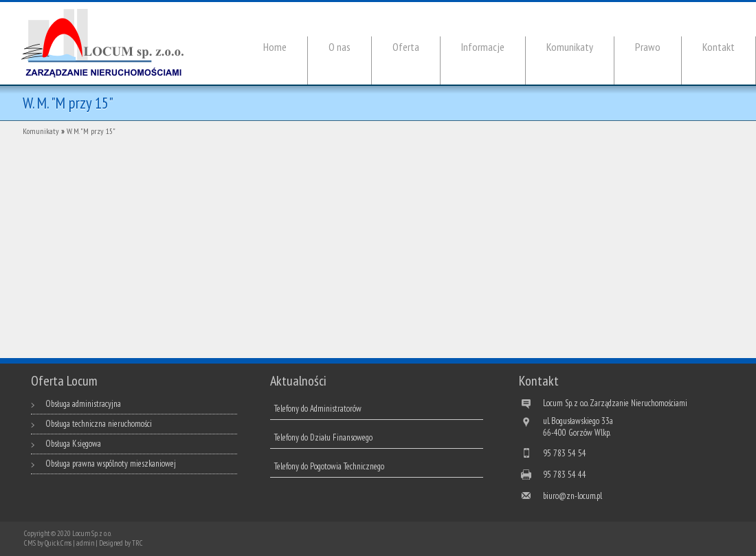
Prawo (648, 47)
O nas (340, 47)
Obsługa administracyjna (83, 404)
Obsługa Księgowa (73, 444)
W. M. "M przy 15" (91, 131)
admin (85, 543)
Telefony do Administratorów (318, 409)
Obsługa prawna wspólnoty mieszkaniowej (111, 464)
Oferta (406, 47)
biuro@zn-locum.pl (572, 496)
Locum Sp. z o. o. (92, 533)
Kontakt (719, 47)
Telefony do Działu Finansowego (323, 437)
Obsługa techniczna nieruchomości (99, 424)
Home (275, 47)
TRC (137, 543)
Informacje (483, 47)
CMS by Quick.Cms (48, 543)
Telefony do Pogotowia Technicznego (329, 466)
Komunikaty (570, 47)
